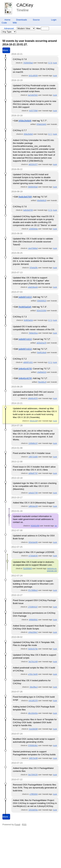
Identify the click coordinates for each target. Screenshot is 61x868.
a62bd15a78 (41, 343)
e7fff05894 (34, 794)
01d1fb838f (33, 729)
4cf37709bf (33, 111)
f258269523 (42, 301)
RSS (24, 824)
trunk (55, 63)
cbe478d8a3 (33, 248)
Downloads (22, 20)
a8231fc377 (33, 164)
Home (7, 20)
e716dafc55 (33, 556)
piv (56, 526)
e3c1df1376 (33, 701)
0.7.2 (50, 362)
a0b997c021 (28, 362)
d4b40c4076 (33, 398)
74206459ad (28, 63)
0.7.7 (50, 134)
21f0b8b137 (33, 443)
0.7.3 (50, 320)
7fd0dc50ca (33, 333)
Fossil (17, 824)
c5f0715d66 (33, 457)
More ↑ (6, 50)
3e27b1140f (33, 662)
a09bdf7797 (33, 473)
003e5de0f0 (33, 542)
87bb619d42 (41, 124)
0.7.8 (50, 63)
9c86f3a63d (28, 320)
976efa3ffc (34, 268)
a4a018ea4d (33, 287)
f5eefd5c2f (42, 382)
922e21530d (41, 311)
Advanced (9, 28)
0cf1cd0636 (33, 76)
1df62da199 (33, 506)
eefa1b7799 (33, 493)
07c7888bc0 (33, 590)
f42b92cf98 (35, 526)
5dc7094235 (33, 775)
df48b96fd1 (33, 620)
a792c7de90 (33, 674)
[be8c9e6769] (25, 197)
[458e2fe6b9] (25, 121)
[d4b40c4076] (25, 369)
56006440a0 (33, 187)
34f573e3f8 (33, 758)
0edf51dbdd (42, 352)
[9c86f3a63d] (25, 307)
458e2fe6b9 (28, 134)
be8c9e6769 (28, 210)
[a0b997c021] (25, 297)
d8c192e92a (33, 713)
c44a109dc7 (33, 632)
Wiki (15, 23)
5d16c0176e (33, 649)
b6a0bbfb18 (42, 200)
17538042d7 (33, 607)
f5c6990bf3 (28, 568)
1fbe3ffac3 (34, 687)
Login (54, 20)
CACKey (25, 5)
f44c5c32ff (34, 421)
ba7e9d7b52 (33, 95)
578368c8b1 (33, 745)
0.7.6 (50, 210)
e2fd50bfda (33, 229)
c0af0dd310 (42, 372)
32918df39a (33, 810)
